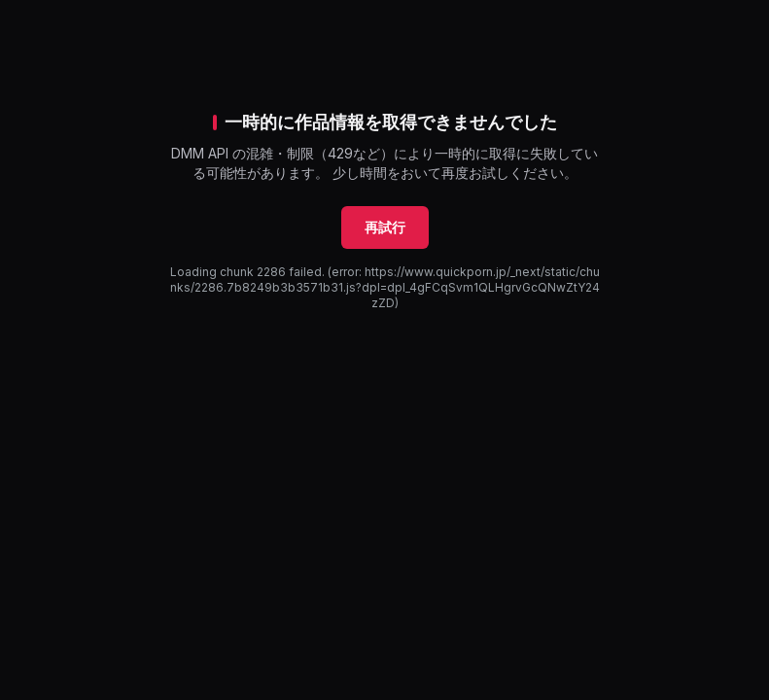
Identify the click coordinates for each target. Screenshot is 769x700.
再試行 (385, 227)
